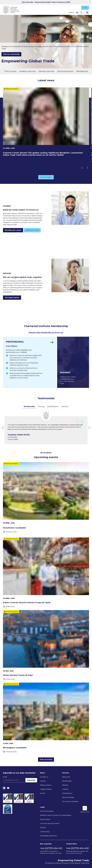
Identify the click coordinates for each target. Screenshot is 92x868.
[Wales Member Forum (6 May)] (46, 645)
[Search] (81, 13)
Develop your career (13, 230)
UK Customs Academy (70, 801)
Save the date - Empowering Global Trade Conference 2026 (46, 2)
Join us (72, 12)
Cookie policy (45, 832)
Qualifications (53, 406)
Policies (43, 828)
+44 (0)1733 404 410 (51, 848)
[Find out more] (30, 362)
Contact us (44, 777)
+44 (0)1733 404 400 (77, 848)
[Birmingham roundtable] (46, 718)
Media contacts (46, 785)
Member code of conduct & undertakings (56, 815)
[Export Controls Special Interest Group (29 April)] (46, 573)
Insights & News (46, 789)
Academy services (27, 71)
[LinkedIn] (4, 788)
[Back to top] (85, 808)
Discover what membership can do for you (46, 333)
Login (85, 8)
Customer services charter (50, 823)
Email (5, 777)
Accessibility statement (48, 836)
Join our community (11, 54)
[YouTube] (8, 788)
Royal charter (45, 819)
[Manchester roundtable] (46, 498)
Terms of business (47, 811)
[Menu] (87, 13)
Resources (66, 777)
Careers (43, 781)
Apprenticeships (68, 797)
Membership (82, 71)
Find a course (10, 71)
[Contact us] (77, 12)
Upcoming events (65, 71)
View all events (46, 760)
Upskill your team (32, 230)
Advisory (65, 406)
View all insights (46, 177)
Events (43, 793)
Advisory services (46, 71)
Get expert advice (12, 298)
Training (41, 406)
